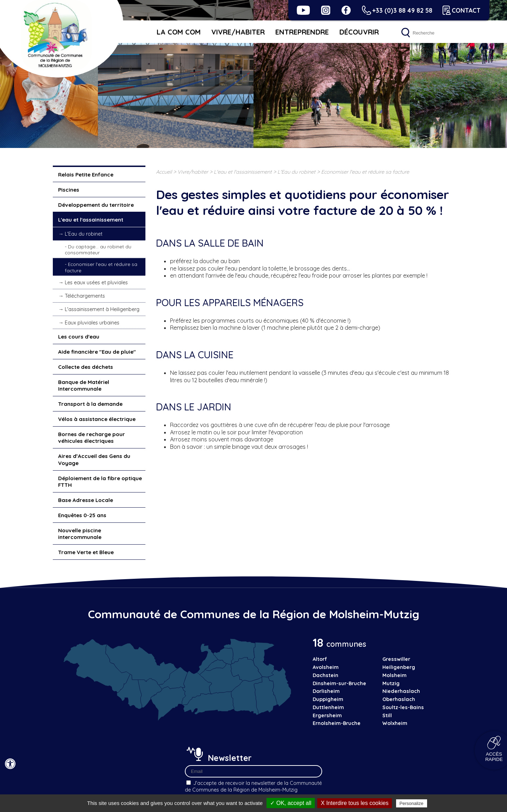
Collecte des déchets (86, 367)
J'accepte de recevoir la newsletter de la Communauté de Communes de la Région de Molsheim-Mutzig (253, 786)
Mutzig (391, 683)
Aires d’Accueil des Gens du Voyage (94, 460)
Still (387, 715)
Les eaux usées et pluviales (96, 283)
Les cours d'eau (79, 337)
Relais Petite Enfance (86, 175)
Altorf (320, 659)
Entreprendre (302, 32)
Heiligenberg (399, 667)
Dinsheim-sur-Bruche (339, 683)
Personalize (412, 803)
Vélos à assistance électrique (97, 419)
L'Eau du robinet (84, 234)
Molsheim (395, 675)
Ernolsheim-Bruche (337, 723)
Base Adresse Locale (86, 500)
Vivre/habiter (238, 32)
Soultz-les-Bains (403, 707)
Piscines (69, 190)
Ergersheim (327, 715)
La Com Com (179, 32)
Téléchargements (85, 296)
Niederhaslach (401, 691)
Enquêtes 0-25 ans (82, 515)
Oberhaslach (399, 699)
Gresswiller (396, 659)
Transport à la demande (90, 404)
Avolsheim (326, 667)
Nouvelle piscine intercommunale (80, 534)
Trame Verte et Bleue (86, 552)
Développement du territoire (96, 205)
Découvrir (359, 32)
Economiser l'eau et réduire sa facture (101, 267)
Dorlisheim (326, 691)
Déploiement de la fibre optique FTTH (100, 482)
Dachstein (326, 675)
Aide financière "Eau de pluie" (97, 352)
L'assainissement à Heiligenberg (102, 309)
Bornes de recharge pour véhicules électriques (92, 438)
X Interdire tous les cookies (355, 803)
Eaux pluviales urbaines (92, 323)
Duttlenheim (328, 707)
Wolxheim (395, 723)
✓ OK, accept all (291, 803)
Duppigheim (328, 699)
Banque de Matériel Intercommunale (84, 386)
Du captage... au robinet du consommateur (98, 250)
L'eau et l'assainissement (91, 220)
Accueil (164, 172)
